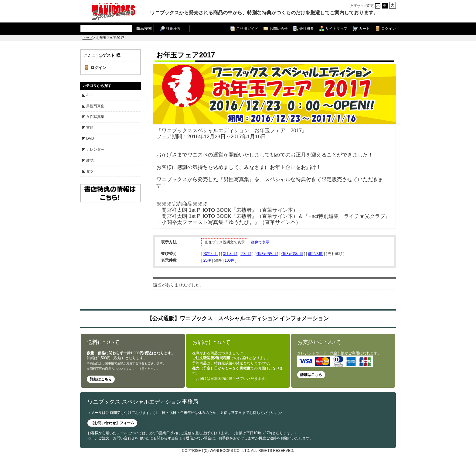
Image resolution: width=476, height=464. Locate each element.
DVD (90, 139)
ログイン (389, 28)
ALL (89, 95)
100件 (229, 260)
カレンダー (95, 150)
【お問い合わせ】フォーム (112, 423)
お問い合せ (279, 28)
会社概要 (307, 28)
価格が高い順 (292, 254)
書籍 (90, 128)
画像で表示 (260, 242)
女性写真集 (95, 117)
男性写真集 (95, 106)
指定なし (211, 254)
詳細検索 (173, 28)
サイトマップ (336, 28)
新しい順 (230, 254)
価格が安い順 (267, 254)
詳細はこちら (101, 379)
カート (364, 28)
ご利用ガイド (247, 28)
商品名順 (315, 254)
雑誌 (90, 160)
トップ (88, 38)
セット (92, 171)
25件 (207, 260)
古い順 (246, 254)
